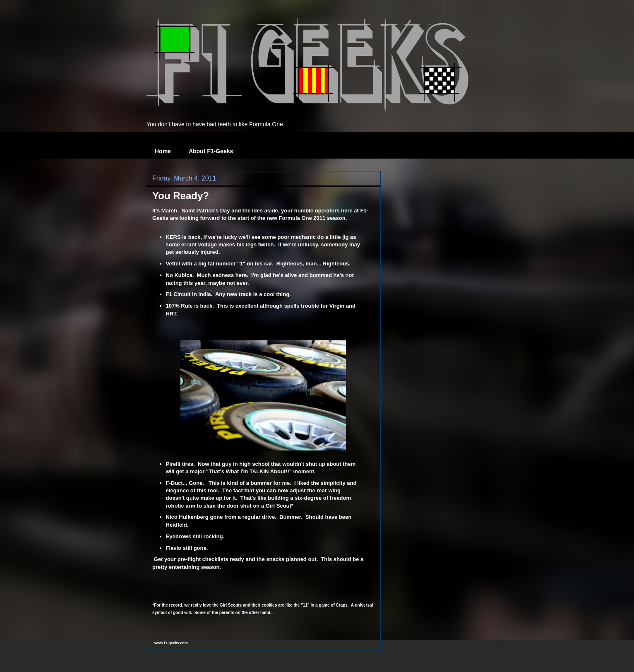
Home (163, 151)
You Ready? (181, 196)
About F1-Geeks (211, 151)
